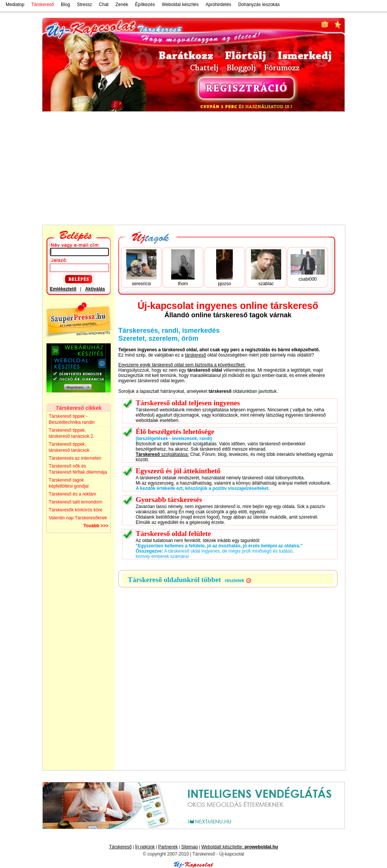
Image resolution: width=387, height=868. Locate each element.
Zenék (122, 5)
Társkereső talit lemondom (75, 502)
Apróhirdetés (218, 5)
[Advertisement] (193, 168)
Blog (65, 5)
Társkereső (120, 847)
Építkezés (145, 5)
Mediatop (15, 5)
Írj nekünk (145, 847)
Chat (104, 5)
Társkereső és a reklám (72, 494)
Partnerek (168, 847)
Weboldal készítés (180, 5)
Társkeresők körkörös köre (76, 510)
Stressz (84, 5)
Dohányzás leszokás (259, 5)
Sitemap (189, 847)
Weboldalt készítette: (239, 847)
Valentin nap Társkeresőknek (78, 518)
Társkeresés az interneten (75, 458)
